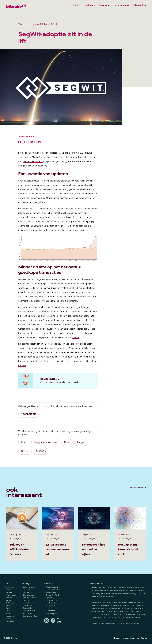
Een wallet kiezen (29, 603)
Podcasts (49, 584)
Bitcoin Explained (52, 587)
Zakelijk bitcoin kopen (31, 616)
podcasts (90, 5)
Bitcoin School (51, 593)
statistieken (122, 5)
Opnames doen (28, 606)
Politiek (8, 614)
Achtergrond (10, 587)
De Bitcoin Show (51, 600)
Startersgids (27, 608)
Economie (9, 598)
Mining (8, 608)
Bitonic (14, 638)
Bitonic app (27, 600)
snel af (76, 338)
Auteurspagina (51, 614)
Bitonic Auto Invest (30, 598)
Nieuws (8, 611)
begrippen (105, 5)
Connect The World (52, 595)
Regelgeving (10, 616)
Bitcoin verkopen (29, 595)
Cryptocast (50, 598)
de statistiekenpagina (64, 230)
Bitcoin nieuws (11, 595)
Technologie (9, 621)
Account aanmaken (29, 587)
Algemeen (9, 593)
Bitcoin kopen (28, 593)
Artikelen (8, 584)
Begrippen (26, 590)
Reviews (8, 619)
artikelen (75, 5)
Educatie (8, 600)
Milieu (8, 606)
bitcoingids (139, 5)
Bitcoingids (26, 584)
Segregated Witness (33, 162)
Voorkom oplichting (30, 611)
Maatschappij (10, 603)
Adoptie (8, 590)
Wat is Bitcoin (28, 614)
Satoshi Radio (51, 606)
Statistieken (50, 611)
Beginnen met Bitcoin (53, 590)
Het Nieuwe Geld (52, 603)
